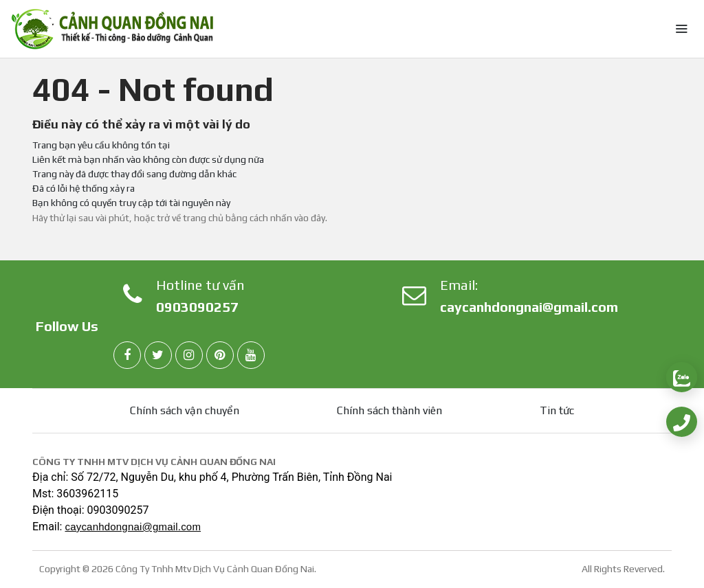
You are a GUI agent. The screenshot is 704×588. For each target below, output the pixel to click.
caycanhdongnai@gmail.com (529, 307)
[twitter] (158, 355)
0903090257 (197, 307)
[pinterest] (220, 355)
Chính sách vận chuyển (185, 410)
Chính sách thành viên (389, 410)
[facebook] (127, 355)
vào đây (310, 218)
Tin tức (557, 410)
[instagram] (189, 355)
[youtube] (251, 355)
